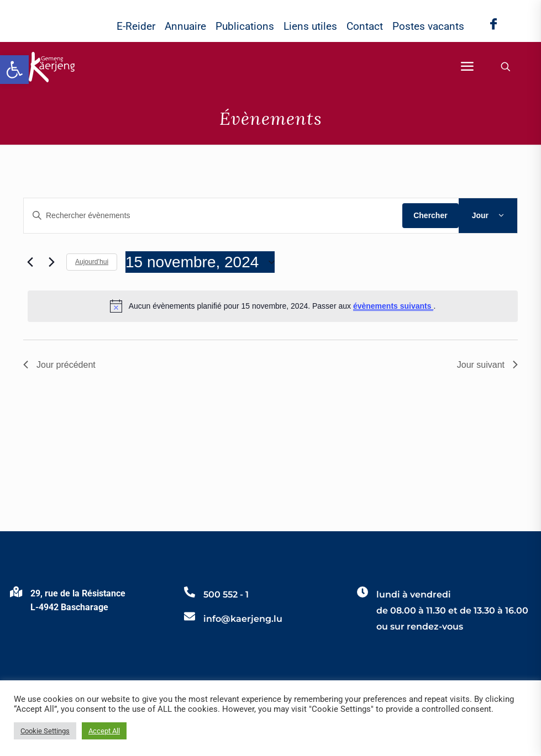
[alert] (273, 306)
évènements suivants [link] (393, 306)
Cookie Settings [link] (45, 731)
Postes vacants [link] (428, 26)
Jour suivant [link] (487, 365)
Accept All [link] (104, 731)
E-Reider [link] (136, 26)
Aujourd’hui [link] (92, 262)
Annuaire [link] (185, 26)
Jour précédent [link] (59, 365)
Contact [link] (365, 26)
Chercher (430, 215)
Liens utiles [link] (310, 26)
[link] (14, 70)
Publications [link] (245, 26)
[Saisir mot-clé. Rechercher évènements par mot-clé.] (213, 216)
